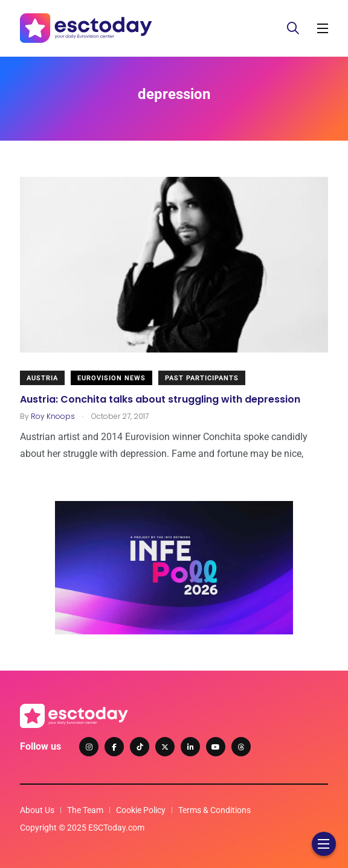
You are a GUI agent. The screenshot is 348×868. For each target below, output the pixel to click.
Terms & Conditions (214, 810)
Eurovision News (111, 378)
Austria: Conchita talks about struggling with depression (160, 399)
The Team (85, 810)
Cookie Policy (141, 810)
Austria (42, 378)
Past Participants (202, 378)
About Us (37, 810)
